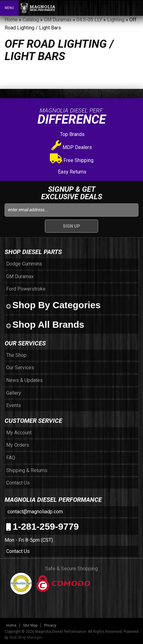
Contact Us (18, 551)
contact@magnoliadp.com (35, 512)
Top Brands (72, 134)
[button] (111, 8)
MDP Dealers (72, 147)
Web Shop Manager (26, 637)
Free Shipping (72, 160)
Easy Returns (71, 172)
